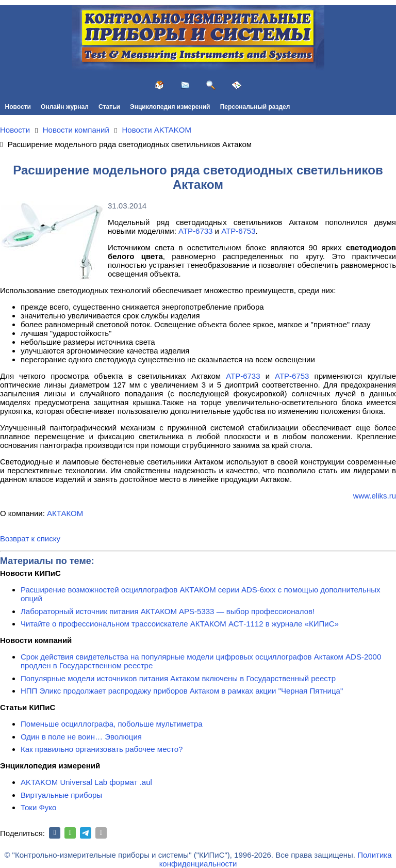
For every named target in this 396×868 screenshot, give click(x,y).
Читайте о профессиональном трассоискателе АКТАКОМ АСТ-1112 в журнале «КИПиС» (180, 624)
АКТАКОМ (65, 513)
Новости (18, 107)
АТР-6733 (195, 231)
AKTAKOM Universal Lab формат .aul (86, 782)
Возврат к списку (30, 539)
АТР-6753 (238, 231)
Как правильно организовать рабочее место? (102, 749)
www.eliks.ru (375, 496)
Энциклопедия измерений (170, 107)
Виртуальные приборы (61, 795)
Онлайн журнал (65, 107)
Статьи (109, 107)
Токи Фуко (38, 807)
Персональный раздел (255, 107)
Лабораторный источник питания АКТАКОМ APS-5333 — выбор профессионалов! (168, 611)
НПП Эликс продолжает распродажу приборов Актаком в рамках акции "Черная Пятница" (182, 691)
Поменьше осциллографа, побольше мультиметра (112, 724)
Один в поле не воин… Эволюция (81, 737)
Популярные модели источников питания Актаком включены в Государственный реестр (178, 678)
